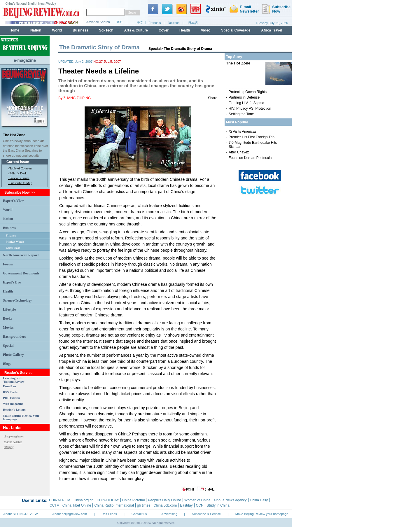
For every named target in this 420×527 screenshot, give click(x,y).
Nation (8, 219)
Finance (11, 235)
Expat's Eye (12, 282)
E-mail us (9, 386)
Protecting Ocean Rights (248, 92)
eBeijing (9, 447)
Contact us (139, 514)
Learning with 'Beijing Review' (14, 380)
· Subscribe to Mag (20, 183)
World (8, 210)
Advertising (169, 514)
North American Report (21, 255)
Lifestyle (9, 309)
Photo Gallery (13, 355)
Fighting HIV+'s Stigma (246, 103)
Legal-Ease (13, 248)
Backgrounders (14, 337)
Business (9, 228)
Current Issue (18, 162)
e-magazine (25, 60)
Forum (8, 264)
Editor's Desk (18, 173)
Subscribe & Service (206, 514)
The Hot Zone (14, 135)
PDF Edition (12, 398)
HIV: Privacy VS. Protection (250, 108)
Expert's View (13, 201)
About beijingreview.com (70, 514)
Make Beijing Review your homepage (262, 514)
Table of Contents (21, 168)
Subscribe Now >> (20, 192)
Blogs (7, 364)
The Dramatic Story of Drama (188, 49)
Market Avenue (13, 442)
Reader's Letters (14, 409)
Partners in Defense (244, 97)
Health (8, 291)
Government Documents (21, 273)
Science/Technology (17, 300)
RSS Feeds (10, 392)
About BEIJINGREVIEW (21, 514)
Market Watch (15, 241)
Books (7, 318)
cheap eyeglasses (14, 436)
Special (8, 346)
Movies (8, 328)
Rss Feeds (109, 514)
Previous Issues (20, 178)
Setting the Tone (241, 114)
